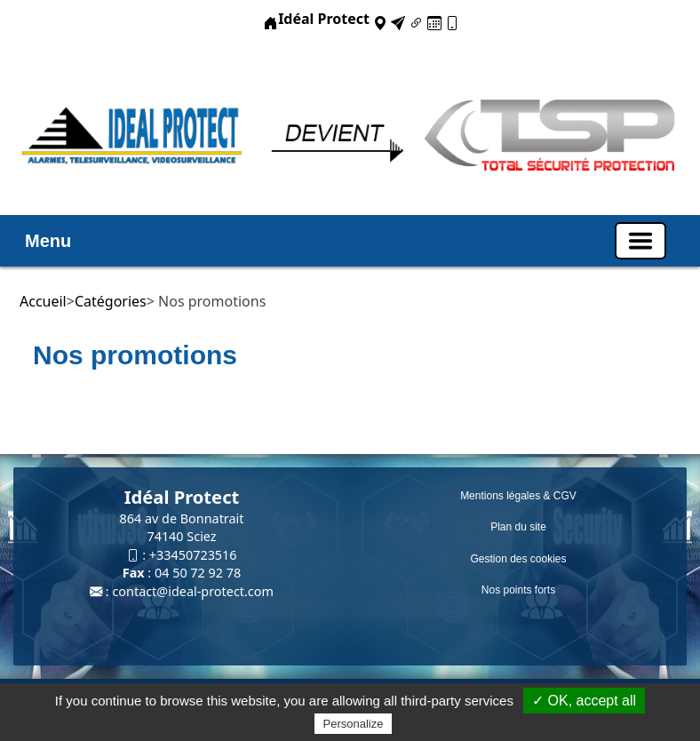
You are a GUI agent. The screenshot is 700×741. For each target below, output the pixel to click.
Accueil (43, 301)
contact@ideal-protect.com (192, 591)
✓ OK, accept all (584, 701)
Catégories (111, 301)
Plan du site (518, 527)
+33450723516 (193, 555)
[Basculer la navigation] (640, 241)
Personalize (354, 724)
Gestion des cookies (518, 559)
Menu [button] (48, 241)
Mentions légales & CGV (518, 496)
